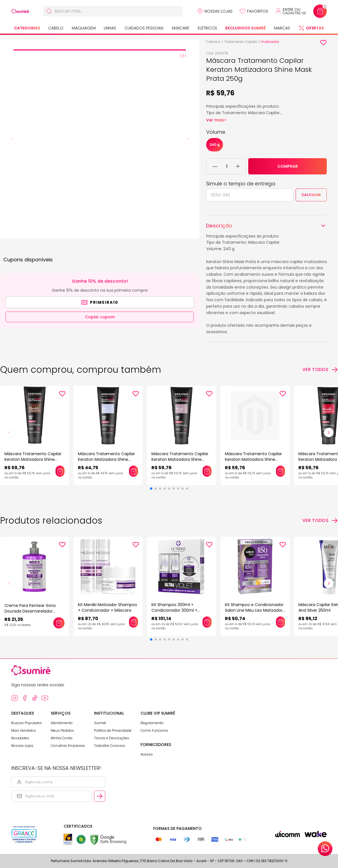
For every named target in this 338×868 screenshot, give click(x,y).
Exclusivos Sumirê (245, 28)
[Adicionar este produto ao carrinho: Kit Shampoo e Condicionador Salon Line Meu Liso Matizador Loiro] (280, 622)
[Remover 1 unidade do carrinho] (215, 166)
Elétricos (207, 28)
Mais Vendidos (24, 730)
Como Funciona (154, 730)
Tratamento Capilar (241, 42)
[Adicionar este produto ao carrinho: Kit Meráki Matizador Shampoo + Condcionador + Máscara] (134, 622)
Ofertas (315, 28)
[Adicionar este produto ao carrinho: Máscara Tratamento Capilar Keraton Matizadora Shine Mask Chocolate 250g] (60, 471)
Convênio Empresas (68, 746)
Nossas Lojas (219, 11)
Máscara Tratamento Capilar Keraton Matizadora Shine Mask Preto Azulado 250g (253, 459)
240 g (215, 145)
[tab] (100, 50)
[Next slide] (188, 139)
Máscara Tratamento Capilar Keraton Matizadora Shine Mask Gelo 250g (106, 459)
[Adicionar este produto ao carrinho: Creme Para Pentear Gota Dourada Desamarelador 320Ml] (59, 623)
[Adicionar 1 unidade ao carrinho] (238, 166)
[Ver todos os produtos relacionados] (320, 521)
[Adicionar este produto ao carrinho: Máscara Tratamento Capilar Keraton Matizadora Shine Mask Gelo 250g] (134, 471)
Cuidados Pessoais (144, 28)
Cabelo (56, 28)
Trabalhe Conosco (110, 746)
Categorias (27, 28)
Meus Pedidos (62, 730)
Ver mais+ (216, 120)
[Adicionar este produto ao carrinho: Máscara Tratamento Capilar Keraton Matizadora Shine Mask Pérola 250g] (207, 471)
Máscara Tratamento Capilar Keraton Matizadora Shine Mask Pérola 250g (180, 459)
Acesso (147, 754)
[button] (151, 489)
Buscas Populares (27, 723)
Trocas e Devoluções (111, 738)
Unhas (110, 28)
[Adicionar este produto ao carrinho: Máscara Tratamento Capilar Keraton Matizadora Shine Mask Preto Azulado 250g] (280, 471)
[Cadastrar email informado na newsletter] (100, 796)
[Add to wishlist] (323, 43)
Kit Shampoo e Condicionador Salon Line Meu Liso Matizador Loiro (254, 610)
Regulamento (152, 723)
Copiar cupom (100, 317)
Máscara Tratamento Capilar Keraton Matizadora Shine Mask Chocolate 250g (33, 459)
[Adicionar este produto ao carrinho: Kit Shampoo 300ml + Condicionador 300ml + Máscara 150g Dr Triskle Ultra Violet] (207, 622)
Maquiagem (84, 28)
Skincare (181, 28)
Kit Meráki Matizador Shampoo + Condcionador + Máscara (108, 607)
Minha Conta (62, 738)
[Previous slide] (12, 139)
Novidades (20, 738)
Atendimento (62, 723)
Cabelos (213, 42)
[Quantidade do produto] (227, 166)
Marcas (282, 28)
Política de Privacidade (113, 730)
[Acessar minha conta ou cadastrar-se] (290, 11)
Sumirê (100, 723)
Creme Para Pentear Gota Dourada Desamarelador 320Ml (30, 611)
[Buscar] (49, 11)
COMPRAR (288, 166)
